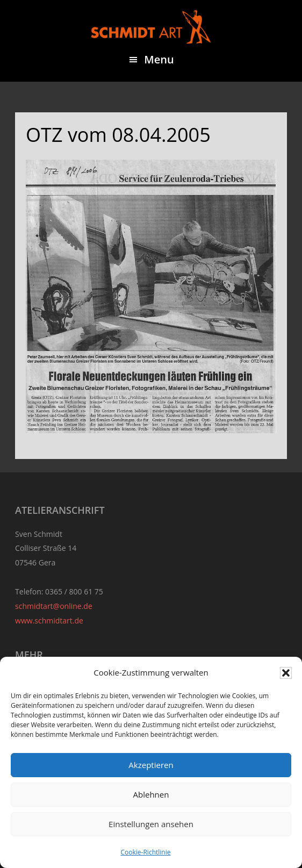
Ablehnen (151, 794)
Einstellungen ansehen (151, 824)
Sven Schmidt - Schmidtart (151, 27)
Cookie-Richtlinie (146, 852)
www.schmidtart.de (49, 620)
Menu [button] (159, 59)
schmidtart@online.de (54, 606)
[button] (286, 673)
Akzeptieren (151, 765)
